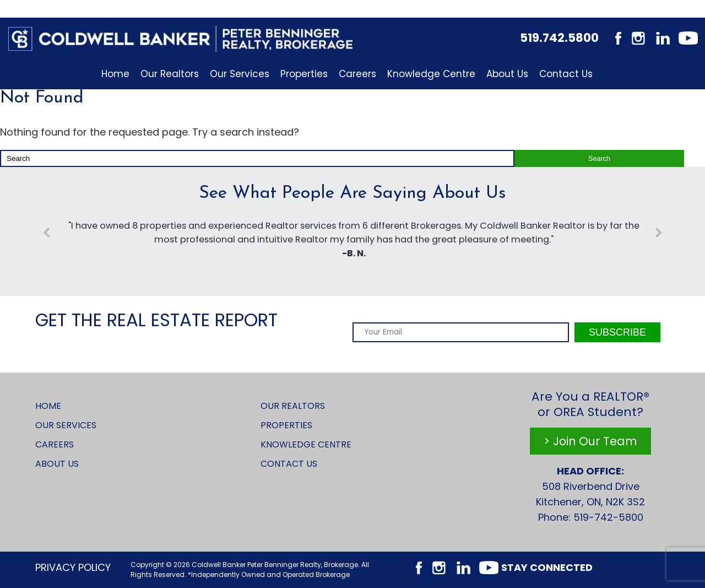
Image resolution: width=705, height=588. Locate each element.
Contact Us (566, 74)
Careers (357, 74)
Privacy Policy (73, 567)
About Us (507, 74)
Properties (304, 74)
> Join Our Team (590, 441)
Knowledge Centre (431, 74)
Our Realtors (170, 74)
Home (115, 74)
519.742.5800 (559, 38)
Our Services (240, 74)
